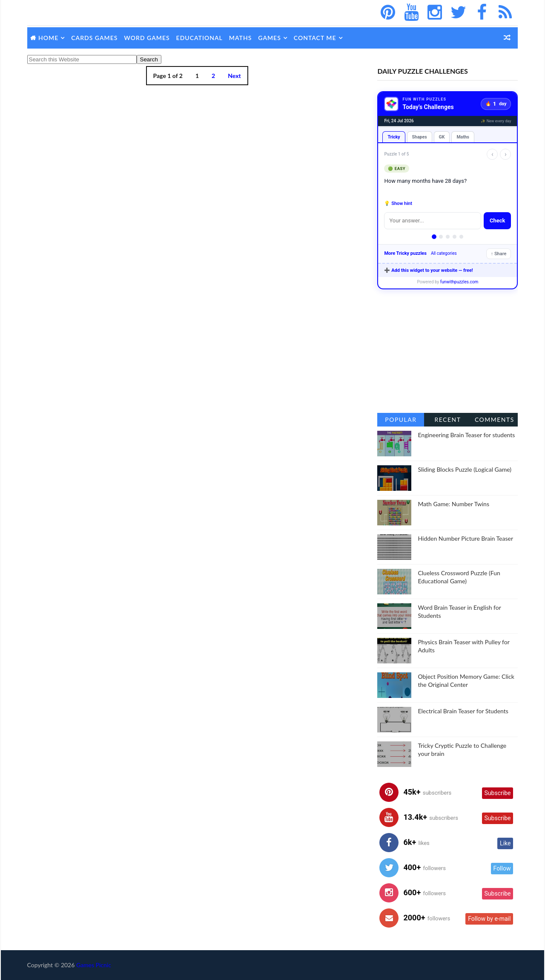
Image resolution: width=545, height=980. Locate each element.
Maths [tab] (462, 137)
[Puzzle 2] (440, 237)
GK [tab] (441, 137)
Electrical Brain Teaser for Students (462, 711)
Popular (400, 419)
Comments (494, 419)
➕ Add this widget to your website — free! (428, 270)
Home (49, 38)
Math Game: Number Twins (453, 504)
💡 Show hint (398, 203)
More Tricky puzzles (405, 253)
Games (270, 38)
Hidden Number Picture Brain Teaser (465, 538)
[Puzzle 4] (454, 237)
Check (497, 220)
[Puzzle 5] (461, 237)
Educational (200, 38)
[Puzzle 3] (447, 237)
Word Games (148, 38)
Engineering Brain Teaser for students (466, 435)
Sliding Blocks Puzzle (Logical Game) (464, 469)
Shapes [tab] (419, 137)
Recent (447, 419)
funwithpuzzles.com (459, 282)
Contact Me (316, 38)
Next (232, 76)
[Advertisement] (447, 351)
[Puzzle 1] (434, 237)
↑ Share (498, 254)
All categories (443, 253)
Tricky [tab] (393, 137)
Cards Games (95, 38)
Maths (241, 38)
